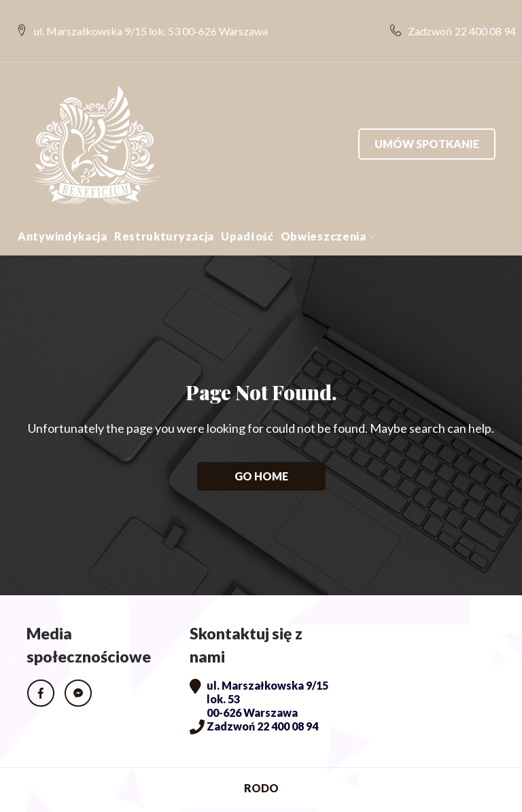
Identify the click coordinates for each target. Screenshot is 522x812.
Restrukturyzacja (164, 209)
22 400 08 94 (475, 17)
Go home (261, 449)
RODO (261, 761)
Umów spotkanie (427, 117)
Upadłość (247, 209)
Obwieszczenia (324, 209)
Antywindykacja (63, 209)
